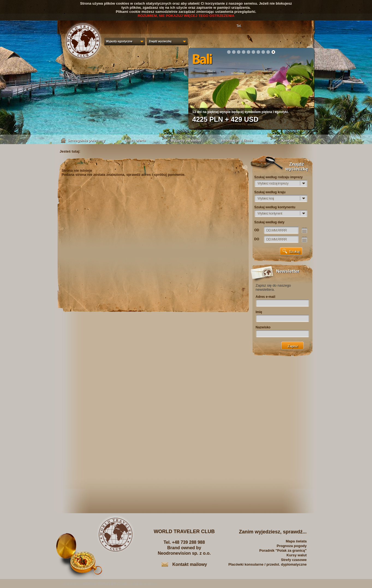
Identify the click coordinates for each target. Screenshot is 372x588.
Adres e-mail (266, 297)
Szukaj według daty (270, 222)
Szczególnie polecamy (84, 141)
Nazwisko (263, 327)
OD (257, 230)
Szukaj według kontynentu (275, 207)
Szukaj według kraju (270, 192)
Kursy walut (297, 555)
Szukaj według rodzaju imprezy (279, 177)
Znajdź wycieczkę (160, 41)
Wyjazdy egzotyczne (119, 41)
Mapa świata (296, 541)
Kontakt (288, 140)
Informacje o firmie (237, 140)
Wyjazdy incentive (186, 140)
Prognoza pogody (292, 546)
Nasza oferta (135, 140)
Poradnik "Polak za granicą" (283, 550)
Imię (259, 312)
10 (273, 52)
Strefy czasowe (294, 560)
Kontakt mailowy (190, 564)
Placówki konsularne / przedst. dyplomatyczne (268, 564)
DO (257, 239)
